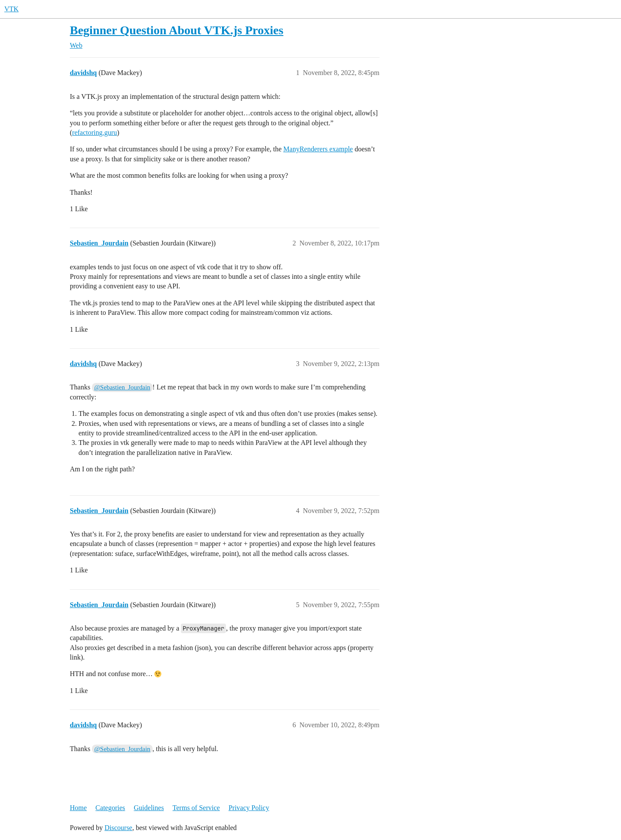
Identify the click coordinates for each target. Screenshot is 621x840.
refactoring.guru (95, 132)
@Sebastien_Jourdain (122, 387)
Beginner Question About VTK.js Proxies (176, 30)
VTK (11, 9)
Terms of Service (196, 808)
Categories (110, 808)
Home (78, 808)
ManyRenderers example (318, 149)
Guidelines (149, 808)
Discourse (118, 828)
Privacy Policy (249, 808)
